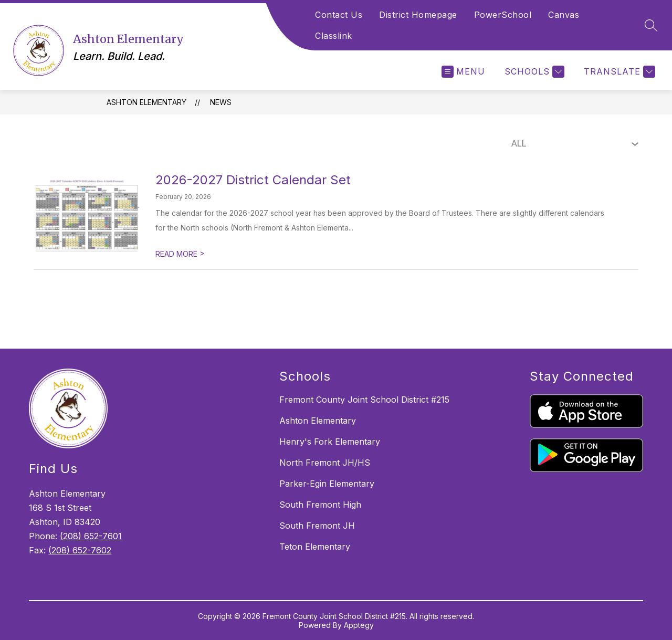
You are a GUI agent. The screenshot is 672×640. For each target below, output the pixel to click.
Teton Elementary (315, 547)
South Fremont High (320, 505)
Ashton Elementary (146, 102)
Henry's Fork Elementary (330, 442)
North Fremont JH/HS (325, 463)
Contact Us (339, 15)
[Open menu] (463, 72)
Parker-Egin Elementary (327, 484)
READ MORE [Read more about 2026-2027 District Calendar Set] (180, 254)
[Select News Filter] (573, 144)
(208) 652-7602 (80, 550)
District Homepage (418, 15)
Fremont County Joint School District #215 (364, 400)
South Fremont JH (317, 526)
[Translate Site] (618, 72)
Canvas (564, 15)
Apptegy (359, 625)
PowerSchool (503, 15)
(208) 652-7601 (91, 536)
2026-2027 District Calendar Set (253, 180)
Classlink (334, 36)
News (221, 102)
